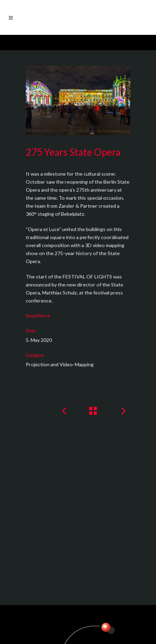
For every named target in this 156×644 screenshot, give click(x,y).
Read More (38, 316)
